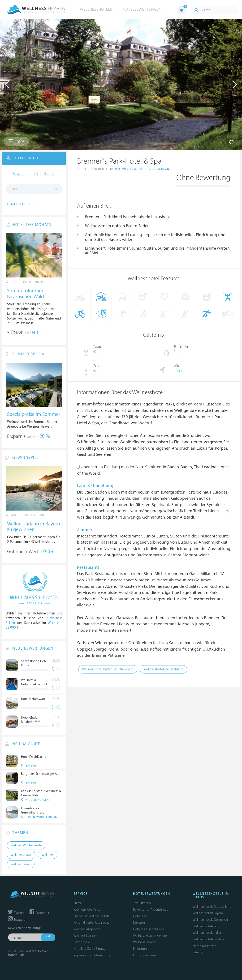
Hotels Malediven (205, 946)
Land (15, 189)
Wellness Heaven (145, 942)
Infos (16, 141)
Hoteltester (141, 916)
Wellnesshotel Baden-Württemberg (108, 669)
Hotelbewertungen (145, 9)
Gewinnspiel (82, 942)
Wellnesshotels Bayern (208, 913)
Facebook (39, 913)
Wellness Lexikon (85, 936)
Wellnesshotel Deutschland (163, 669)
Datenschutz (101, 955)
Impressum (81, 955)
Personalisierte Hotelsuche (91, 922)
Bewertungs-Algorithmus (150, 910)
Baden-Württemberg (127, 169)
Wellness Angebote (87, 929)
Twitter (16, 913)
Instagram (18, 920)
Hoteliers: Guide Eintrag (90, 949)
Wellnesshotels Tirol (206, 926)
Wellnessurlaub (21, 855)
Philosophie (141, 949)
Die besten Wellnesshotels (91, 916)
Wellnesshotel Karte (87, 910)
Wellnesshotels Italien (207, 933)
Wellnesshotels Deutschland (212, 907)
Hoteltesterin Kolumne (149, 929)
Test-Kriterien (142, 903)
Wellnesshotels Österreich (210, 920)
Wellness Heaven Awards (150, 936)
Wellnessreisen (21, 864)
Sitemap (198, 952)
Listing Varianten (145, 955)
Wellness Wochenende (26, 845)
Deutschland (161, 169)
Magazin (139, 922)
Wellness (48, 855)
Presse (78, 903)
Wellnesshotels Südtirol (209, 939)
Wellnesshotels (99, 9)
